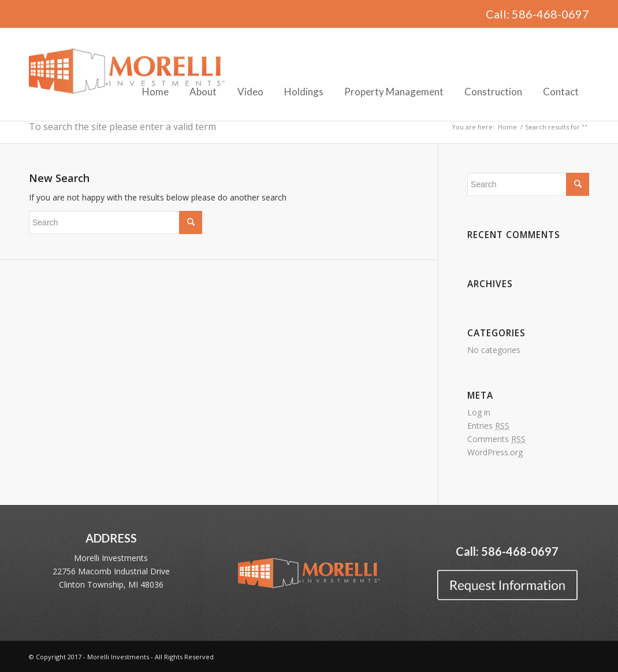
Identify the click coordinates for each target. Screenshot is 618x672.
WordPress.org (495, 452)
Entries (488, 426)
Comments (496, 439)
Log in (479, 412)
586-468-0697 (550, 14)
